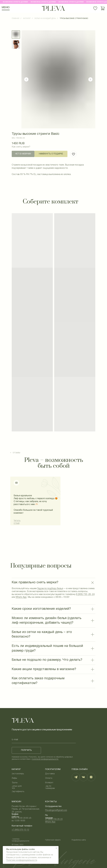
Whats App (21, 597)
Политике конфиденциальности (22, 860)
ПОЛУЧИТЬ (26, 750)
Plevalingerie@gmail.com (56, 810)
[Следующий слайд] (90, 79)
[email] (44, 740)
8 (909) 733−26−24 (85, 594)
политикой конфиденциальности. (45, 759)
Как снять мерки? (21, 147)
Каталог (27, 18)
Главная (15, 18)
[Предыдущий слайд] (26, 79)
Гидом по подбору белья (50, 589)
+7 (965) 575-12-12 (20, 830)
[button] (51, 154)
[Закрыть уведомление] (56, 848)
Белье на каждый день (45, 18)
